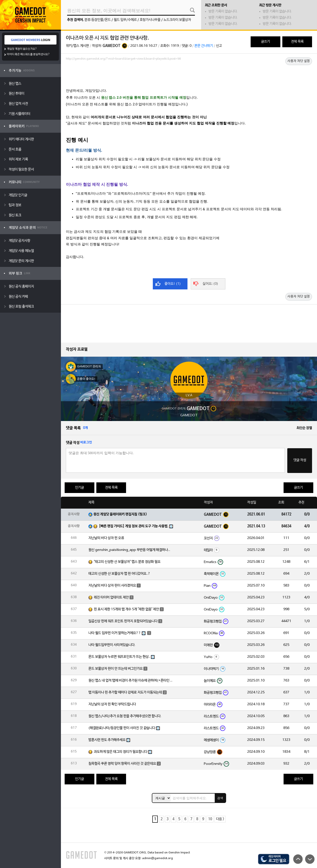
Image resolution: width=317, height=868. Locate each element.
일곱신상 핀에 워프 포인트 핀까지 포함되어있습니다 (123, 621)
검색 (220, 798)
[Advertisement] (189, 76)
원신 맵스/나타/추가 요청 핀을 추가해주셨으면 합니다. (125, 716)
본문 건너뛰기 (204, 46)
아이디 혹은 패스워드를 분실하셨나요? (28, 54)
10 (210, 819)
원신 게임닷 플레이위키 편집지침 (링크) (120, 514)
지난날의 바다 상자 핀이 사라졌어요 (112, 586)
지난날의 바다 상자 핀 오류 (106, 538)
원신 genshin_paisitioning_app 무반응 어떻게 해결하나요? (131, 550)
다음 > (220, 819)
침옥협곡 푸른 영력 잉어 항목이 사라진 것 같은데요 (122, 764)
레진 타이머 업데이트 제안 (111, 598)
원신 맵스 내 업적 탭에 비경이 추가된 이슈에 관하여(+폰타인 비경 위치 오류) (131, 681)
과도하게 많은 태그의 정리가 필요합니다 (121, 752)
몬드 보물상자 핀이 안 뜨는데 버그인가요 (116, 669)
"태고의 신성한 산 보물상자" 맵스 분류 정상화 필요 (127, 562)
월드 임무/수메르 (125, 20)
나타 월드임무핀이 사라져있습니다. (112, 645)
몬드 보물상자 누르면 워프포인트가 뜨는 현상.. (119, 657)
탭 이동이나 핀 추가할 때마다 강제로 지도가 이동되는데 (125, 692)
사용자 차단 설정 (299, 61)
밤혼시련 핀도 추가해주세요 (107, 740)
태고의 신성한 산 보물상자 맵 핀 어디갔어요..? (119, 574)
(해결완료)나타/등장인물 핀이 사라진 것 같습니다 (122, 728)
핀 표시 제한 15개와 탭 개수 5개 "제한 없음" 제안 (126, 609)
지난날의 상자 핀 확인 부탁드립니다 (112, 704)
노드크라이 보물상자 (177, 20)
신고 (219, 46)
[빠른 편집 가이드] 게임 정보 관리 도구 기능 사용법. (134, 526)
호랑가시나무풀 (150, 20)
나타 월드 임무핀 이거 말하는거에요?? (115, 633)
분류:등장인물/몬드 (98, 20)
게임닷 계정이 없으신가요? (22, 49)
